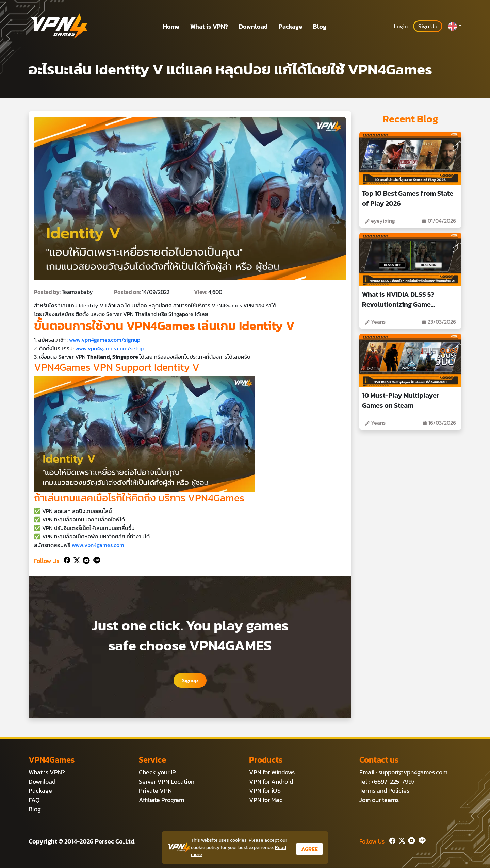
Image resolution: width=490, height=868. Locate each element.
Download (253, 26)
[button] (455, 26)
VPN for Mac (266, 800)
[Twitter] (75, 559)
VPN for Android (271, 782)
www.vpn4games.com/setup (109, 348)
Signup (190, 681)
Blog (320, 26)
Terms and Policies (384, 791)
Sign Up (428, 26)
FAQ (34, 800)
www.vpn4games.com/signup (105, 340)
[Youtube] (85, 559)
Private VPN (155, 791)
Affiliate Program (161, 800)
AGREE (309, 849)
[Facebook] (66, 559)
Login (401, 26)
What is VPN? (209, 26)
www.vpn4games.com (98, 545)
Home (171, 26)
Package (290, 26)
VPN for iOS (265, 791)
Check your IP (157, 773)
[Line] (95, 559)
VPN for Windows (272, 773)
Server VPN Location (167, 782)
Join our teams (379, 800)
